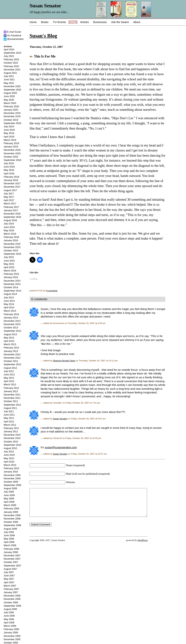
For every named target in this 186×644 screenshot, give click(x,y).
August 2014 (10, 294)
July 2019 (9, 126)
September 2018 (12, 160)
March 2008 (10, 545)
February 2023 (11, 59)
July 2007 (9, 572)
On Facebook (12, 35)
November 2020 (12, 86)
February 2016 (11, 237)
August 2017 (10, 190)
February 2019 (11, 143)
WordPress (143, 546)
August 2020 (10, 93)
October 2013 (11, 328)
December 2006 (12, 596)
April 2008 (9, 542)
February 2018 (11, 177)
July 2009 (9, 492)
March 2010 (10, 465)
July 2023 (9, 56)
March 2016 (10, 234)
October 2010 (11, 442)
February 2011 (11, 428)
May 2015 (9, 264)
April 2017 (9, 200)
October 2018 (11, 157)
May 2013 (9, 338)
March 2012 (10, 384)
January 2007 (11, 592)
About (137, 22)
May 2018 (9, 170)
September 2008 (12, 525)
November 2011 (12, 398)
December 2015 (12, 244)
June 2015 (9, 261)
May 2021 (9, 83)
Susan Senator (60, 419)
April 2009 (9, 502)
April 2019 (9, 137)
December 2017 (12, 183)
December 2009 (12, 475)
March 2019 (10, 140)
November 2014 (12, 284)
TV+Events (59, 22)
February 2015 (11, 274)
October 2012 (11, 361)
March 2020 (10, 103)
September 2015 (12, 254)
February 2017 (11, 207)
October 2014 (11, 287)
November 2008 (12, 519)
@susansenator (14, 39)
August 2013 (10, 334)
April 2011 (9, 422)
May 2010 (9, 458)
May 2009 (9, 499)
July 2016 (9, 224)
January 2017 (11, 210)
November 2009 (12, 478)
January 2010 (11, 472)
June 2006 (9, 616)
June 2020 (9, 96)
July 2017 (9, 194)
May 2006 (9, 619)
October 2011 (11, 401)
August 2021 (10, 73)
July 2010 (9, 452)
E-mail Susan (12, 32)
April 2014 (9, 307)
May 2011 (9, 418)
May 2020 (9, 100)
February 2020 (11, 106)
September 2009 (12, 485)
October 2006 (11, 602)
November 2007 (12, 559)
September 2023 (12, 53)
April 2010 (9, 462)
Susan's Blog (43, 36)
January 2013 (11, 351)
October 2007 (11, 562)
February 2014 (11, 314)
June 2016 (9, 227)
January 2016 (11, 240)
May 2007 (9, 579)
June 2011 (9, 415)
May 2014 (9, 304)
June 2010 (9, 455)
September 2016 (12, 217)
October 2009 (11, 482)
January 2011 (11, 431)
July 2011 (9, 411)
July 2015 (9, 257)
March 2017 (10, 204)
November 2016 (12, 214)
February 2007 (11, 589)
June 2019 (9, 130)
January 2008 (11, 552)
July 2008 (9, 532)
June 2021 (9, 80)
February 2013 (11, 348)
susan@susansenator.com (61, 447)
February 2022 (11, 66)
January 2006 (11, 632)
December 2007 (12, 555)
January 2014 (11, 318)
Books (45, 22)
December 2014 (12, 281)
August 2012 (10, 368)
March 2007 (10, 586)
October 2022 (11, 63)
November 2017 (12, 187)
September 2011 (12, 405)
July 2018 (9, 163)
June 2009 (9, 495)
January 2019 (11, 147)
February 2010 (11, 468)
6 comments (52, 291)
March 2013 (10, 344)
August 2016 (10, 220)
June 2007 (9, 576)
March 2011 (10, 425)
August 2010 (10, 448)
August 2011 (10, 408)
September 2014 (12, 291)
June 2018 (9, 167)
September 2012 (12, 364)
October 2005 (11, 643)
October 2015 (11, 251)
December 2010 (12, 435)
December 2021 (12, 70)
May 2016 (9, 230)
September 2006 (12, 606)
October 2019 (11, 120)
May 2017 (9, 197)
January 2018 (11, 180)
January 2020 (11, 110)
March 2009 (10, 505)
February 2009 (11, 508)
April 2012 (9, 381)
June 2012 (9, 375)
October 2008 (11, 522)
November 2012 (12, 358)
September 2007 (12, 566)
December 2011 (12, 395)
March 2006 (10, 626)
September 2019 (12, 123)
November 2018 (12, 153)
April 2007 (9, 582)
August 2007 (10, 569)
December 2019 (12, 113)
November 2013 (12, 324)
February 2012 (11, 388)
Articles (84, 22)
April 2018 (9, 173)
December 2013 (12, 321)
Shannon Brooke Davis (64, 361)
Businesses (100, 22)
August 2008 (10, 529)
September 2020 (12, 90)
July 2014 (9, 297)
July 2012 (9, 371)
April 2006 (9, 623)
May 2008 (9, 539)
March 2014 (10, 311)
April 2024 (9, 49)
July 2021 (9, 76)
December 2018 (12, 150)
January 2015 (11, 277)
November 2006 (12, 599)
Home (33, 22)
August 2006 (10, 609)
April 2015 (9, 267)
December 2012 (12, 354)
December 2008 (12, 515)
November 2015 (12, 247)
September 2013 (12, 331)
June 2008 (9, 535)
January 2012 (11, 391)
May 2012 (9, 378)
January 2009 (11, 512)
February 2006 (11, 629)
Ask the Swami (120, 22)
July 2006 (9, 612)
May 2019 (9, 133)
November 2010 (12, 438)
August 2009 (10, 488)
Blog (73, 22)
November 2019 (12, 116)
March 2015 (10, 271)
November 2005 (12, 639)
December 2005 (12, 636)
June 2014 (9, 301)
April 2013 (9, 341)
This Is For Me (45, 56)
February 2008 (11, 549)
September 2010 (12, 445)
